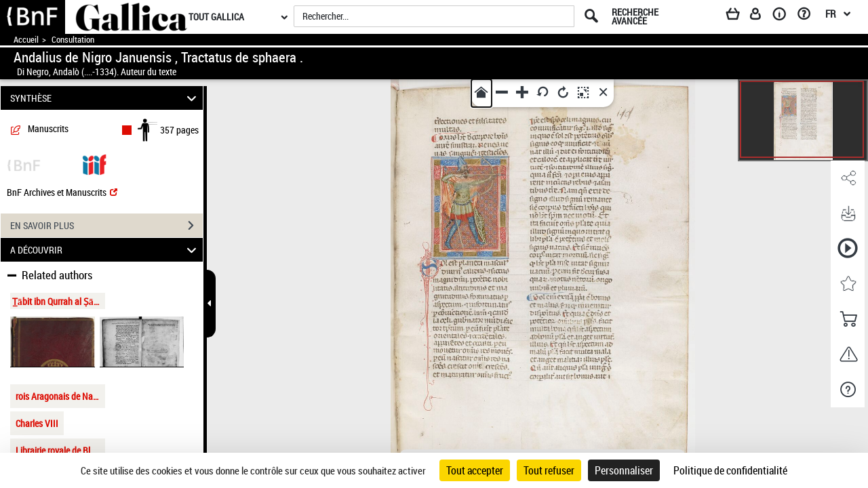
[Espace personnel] (762, 16)
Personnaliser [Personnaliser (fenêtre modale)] (624, 470)
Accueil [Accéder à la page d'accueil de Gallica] (26, 40)
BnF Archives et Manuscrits (62, 192)
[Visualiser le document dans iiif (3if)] (94, 164)
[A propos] (784, 16)
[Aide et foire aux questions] (809, 16)
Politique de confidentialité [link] (730, 470)
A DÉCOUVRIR (105, 250)
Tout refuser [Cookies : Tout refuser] (549, 470)
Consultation (73, 40)
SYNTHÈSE (105, 98)
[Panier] (739, 16)
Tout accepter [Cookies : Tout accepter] (475, 470)
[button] (848, 178)
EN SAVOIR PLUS (106, 226)
